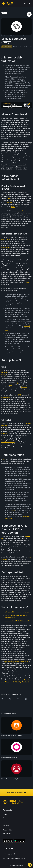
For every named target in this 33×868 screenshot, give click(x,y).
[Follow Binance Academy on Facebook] (4, 849)
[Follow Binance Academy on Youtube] (12, 849)
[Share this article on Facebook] (10, 699)
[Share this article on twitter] (2, 699)
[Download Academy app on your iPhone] (8, 841)
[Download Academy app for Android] (19, 841)
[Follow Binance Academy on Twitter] (6, 849)
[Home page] (8, 3)
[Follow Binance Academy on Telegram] (9, 849)
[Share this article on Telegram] (18, 699)
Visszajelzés (7, 833)
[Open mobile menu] (29, 3)
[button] (29, 3)
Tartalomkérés (7, 830)
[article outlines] (29, 14)
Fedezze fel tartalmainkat (16, 793)
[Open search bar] (25, 3)
